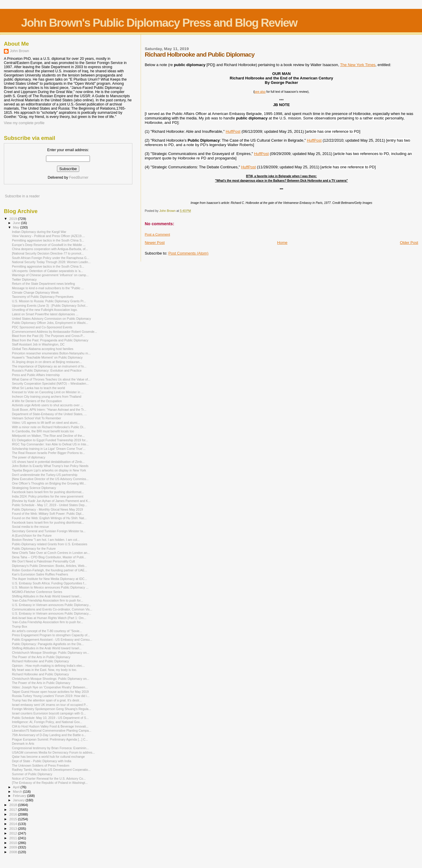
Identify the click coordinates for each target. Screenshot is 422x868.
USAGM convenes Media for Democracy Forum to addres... (53, 752)
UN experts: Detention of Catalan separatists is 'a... (47, 271)
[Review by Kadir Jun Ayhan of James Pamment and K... (51, 501)
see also (260, 92)
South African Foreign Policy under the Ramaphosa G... (50, 258)
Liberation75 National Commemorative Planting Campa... (52, 730)
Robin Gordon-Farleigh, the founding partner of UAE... (49, 570)
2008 (14, 852)
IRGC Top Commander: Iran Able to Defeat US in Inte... (50, 444)
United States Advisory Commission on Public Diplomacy (51, 319)
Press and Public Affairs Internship (36, 375)
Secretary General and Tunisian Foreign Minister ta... (49, 531)
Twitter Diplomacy (24, 279)
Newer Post (155, 243)
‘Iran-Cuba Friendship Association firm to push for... (47, 600)
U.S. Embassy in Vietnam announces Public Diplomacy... (51, 605)
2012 (14, 833)
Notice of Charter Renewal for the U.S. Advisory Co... (49, 779)
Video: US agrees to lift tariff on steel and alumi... (46, 423)
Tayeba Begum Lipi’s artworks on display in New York (49, 470)
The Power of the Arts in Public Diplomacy (41, 657)
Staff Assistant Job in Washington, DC (38, 344)
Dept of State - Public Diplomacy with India (42, 761)
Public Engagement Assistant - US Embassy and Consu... (52, 640)
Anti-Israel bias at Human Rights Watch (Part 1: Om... (49, 618)
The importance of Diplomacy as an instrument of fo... (49, 366)
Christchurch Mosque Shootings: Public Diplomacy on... (50, 653)
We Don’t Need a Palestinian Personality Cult (43, 561)
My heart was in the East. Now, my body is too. (44, 670)
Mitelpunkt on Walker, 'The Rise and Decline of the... (48, 436)
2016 (14, 814)
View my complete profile (24, 123)
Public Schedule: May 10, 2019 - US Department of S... (50, 718)
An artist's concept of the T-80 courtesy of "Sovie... (47, 631)
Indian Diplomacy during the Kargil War (39, 232)
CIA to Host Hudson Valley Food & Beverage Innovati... (50, 726)
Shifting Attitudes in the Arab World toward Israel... (47, 596)
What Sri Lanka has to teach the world (38, 388)
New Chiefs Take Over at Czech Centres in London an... (51, 553)
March (18, 792)
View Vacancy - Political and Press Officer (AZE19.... (48, 236)
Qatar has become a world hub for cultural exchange (48, 757)
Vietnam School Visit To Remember (37, 418)
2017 (14, 809)
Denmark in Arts (23, 744)
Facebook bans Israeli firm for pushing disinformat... (48, 492)
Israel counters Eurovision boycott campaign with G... (49, 713)
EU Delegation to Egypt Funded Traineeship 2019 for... (50, 440)
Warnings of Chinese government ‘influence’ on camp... (50, 275)
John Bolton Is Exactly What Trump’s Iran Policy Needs (50, 466)
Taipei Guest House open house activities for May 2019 (50, 692)
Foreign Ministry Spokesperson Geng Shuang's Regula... (51, 709)
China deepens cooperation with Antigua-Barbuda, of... (50, 249)
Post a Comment (157, 234)
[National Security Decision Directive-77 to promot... (48, 253)
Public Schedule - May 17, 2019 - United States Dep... (49, 505)
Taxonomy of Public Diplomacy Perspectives (43, 297)
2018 (14, 805)
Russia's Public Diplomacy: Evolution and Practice (47, 370)
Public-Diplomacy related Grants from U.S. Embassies (50, 544)
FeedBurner (79, 178)
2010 (14, 843)
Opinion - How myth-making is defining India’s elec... (48, 666)
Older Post (409, 243)
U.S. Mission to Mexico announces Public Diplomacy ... (50, 587)
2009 (14, 847)
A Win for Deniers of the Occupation (37, 401)
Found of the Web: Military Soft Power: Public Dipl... (48, 514)
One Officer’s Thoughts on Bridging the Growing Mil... (49, 483)
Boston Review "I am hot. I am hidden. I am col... (46, 540)
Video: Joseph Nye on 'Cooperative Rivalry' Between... (50, 687)
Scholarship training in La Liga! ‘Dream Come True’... (49, 449)
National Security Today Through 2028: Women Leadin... (51, 262)
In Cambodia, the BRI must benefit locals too (43, 431)
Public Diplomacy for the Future (34, 549)
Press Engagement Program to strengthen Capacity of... (51, 635)
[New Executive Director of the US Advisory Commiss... (50, 479)
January (19, 800)
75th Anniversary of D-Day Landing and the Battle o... (49, 735)
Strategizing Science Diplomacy (34, 488)
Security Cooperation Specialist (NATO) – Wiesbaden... (50, 383)
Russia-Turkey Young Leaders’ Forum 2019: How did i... (51, 696)
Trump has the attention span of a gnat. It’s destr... (47, 700)
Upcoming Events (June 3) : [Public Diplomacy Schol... (50, 306)
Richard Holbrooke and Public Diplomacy (40, 661)
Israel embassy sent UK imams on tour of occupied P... (50, 705)
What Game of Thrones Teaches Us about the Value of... (51, 379)
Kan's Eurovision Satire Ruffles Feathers (40, 574)
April (17, 787)
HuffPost (233, 131)
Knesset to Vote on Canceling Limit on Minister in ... (48, 392)
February (20, 796)
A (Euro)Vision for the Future (32, 535)
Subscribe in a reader (22, 196)
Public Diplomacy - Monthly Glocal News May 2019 (47, 509)
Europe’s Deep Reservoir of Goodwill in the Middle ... (49, 245)
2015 (14, 819)
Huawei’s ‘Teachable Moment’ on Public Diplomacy (47, 357)
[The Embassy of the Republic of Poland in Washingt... (50, 783)
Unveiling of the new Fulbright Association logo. (45, 310)
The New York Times (358, 65)
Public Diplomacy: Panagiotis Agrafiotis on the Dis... (48, 644)
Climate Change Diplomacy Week (35, 292)
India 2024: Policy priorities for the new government (48, 496)
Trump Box (19, 626)
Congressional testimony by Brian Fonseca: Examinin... (50, 748)
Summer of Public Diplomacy (32, 774)
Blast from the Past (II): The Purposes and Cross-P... (48, 336)
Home (282, 243)
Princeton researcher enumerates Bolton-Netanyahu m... (51, 353)
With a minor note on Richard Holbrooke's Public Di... (49, 427)
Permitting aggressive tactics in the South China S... (48, 240)
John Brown (19, 51)
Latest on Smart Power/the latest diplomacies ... (45, 314)
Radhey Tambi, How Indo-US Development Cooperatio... (51, 770)
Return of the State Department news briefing (43, 284)
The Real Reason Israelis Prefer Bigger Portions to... (48, 453)
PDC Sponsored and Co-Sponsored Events (42, 327)
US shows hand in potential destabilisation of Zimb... (48, 462)
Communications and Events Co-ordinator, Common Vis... (52, 609)
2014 (14, 824)
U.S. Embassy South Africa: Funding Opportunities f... (49, 583)
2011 (14, 838)
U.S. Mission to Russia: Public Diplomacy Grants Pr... (49, 301)
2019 (14, 219)
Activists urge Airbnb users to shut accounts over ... (47, 405)
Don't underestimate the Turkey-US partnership (45, 475)
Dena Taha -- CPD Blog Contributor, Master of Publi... (49, 557)
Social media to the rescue (30, 527)
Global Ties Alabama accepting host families (43, 349)
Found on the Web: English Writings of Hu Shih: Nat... (49, 518)
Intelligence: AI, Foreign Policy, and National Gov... (47, 722)
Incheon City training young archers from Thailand (47, 397)
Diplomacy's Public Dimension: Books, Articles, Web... (49, 566)
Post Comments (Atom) (188, 253)
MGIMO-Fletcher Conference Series (37, 592)
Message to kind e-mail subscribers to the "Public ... (48, 288)
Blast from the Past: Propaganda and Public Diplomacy (50, 340)
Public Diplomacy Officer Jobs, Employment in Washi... (50, 323)
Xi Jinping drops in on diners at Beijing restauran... (47, 362)
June (17, 223)
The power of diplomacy (28, 457)
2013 (14, 828)
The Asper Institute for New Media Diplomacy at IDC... (49, 579)
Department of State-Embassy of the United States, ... (49, 414)
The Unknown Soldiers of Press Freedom (41, 765)
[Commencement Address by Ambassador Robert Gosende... (54, 332)
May (17, 227)
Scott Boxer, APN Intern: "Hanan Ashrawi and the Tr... (49, 410)
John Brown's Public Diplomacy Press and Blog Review (159, 23)
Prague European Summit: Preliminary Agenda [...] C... (50, 739)
